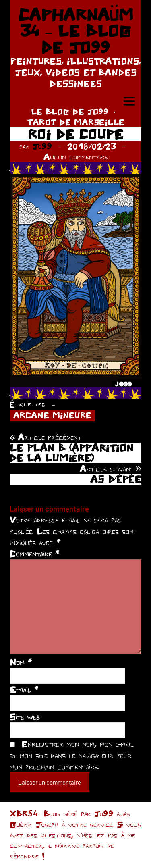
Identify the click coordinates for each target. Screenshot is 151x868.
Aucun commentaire (76, 157)
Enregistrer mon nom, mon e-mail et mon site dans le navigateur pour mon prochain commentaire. (72, 755)
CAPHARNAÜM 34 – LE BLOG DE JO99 (76, 31)
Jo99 (42, 146)
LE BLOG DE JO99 (70, 111)
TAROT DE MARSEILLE (76, 122)
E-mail (24, 689)
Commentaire (34, 554)
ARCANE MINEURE (52, 415)
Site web (25, 717)
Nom (21, 662)
